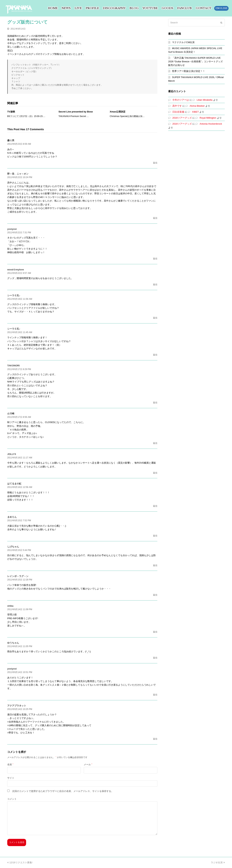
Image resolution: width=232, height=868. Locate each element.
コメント (12, 799)
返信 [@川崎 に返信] (155, 443)
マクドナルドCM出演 (183, 42)
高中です (177, 106)
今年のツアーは (181, 100)
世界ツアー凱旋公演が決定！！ (188, 71)
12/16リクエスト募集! (20, 862)
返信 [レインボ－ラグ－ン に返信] (155, 595)
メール (88, 765)
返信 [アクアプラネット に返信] (155, 739)
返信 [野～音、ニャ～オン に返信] (155, 218)
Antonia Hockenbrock (211, 124)
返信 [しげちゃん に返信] (155, 565)
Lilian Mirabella (205, 100)
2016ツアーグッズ (182, 118)
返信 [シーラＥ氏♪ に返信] (155, 318)
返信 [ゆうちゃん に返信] (155, 658)
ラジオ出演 (218, 862)
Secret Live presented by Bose (76, 112)
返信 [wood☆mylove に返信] (155, 285)
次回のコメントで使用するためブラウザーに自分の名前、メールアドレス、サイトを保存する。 (63, 791)
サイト (11, 778)
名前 (10, 765)
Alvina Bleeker (197, 106)
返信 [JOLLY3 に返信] (155, 473)
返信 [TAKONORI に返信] (155, 403)
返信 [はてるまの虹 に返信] (155, 506)
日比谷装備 (178, 112)
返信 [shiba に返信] (155, 632)
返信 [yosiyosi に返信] (155, 259)
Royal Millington (208, 118)
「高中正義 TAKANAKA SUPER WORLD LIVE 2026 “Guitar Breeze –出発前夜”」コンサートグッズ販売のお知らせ (195, 61)
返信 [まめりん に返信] (155, 536)
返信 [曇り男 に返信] (155, 163)
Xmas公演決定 (118, 112)
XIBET (195, 112)
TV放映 (11, 112)
